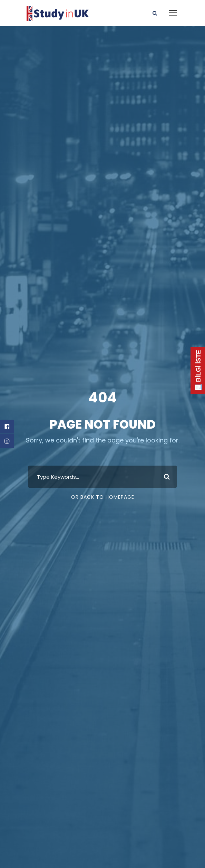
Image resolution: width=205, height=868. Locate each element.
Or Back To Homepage (103, 497)
